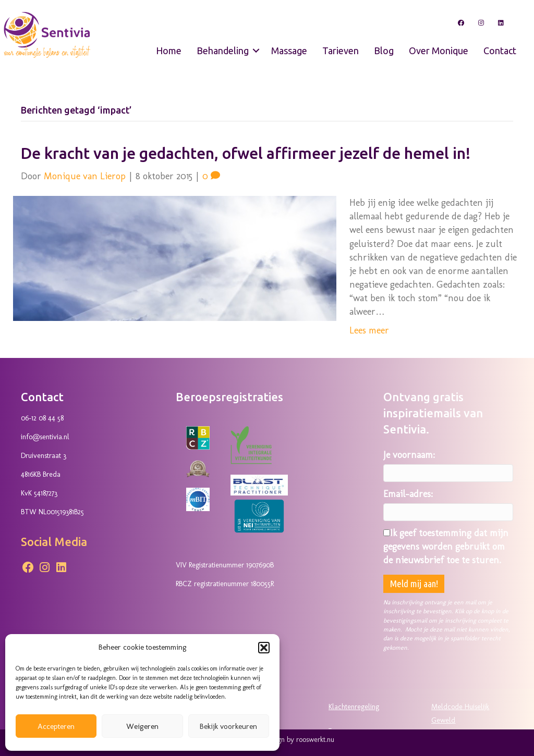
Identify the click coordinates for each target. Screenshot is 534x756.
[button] (264, 648)
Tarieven (341, 51)
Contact (500, 51)
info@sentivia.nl (45, 437)
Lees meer (369, 330)
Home (169, 51)
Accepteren (56, 726)
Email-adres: (408, 494)
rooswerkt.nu (315, 740)
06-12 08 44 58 (42, 418)
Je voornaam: (409, 455)
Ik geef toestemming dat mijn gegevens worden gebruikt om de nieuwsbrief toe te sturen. (446, 547)
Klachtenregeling (354, 707)
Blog (384, 51)
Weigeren (142, 726)
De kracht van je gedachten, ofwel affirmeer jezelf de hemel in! (246, 153)
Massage (289, 51)
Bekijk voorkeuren (228, 726)
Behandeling (223, 51)
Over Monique (439, 51)
